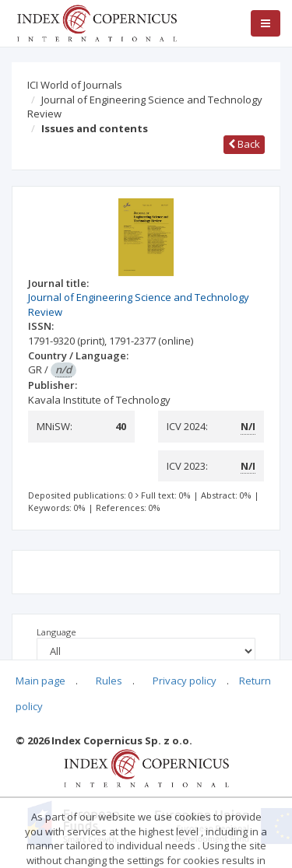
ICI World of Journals (75, 85)
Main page (40, 681)
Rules (109, 681)
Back (244, 144)
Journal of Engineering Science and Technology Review (145, 107)
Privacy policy (185, 681)
